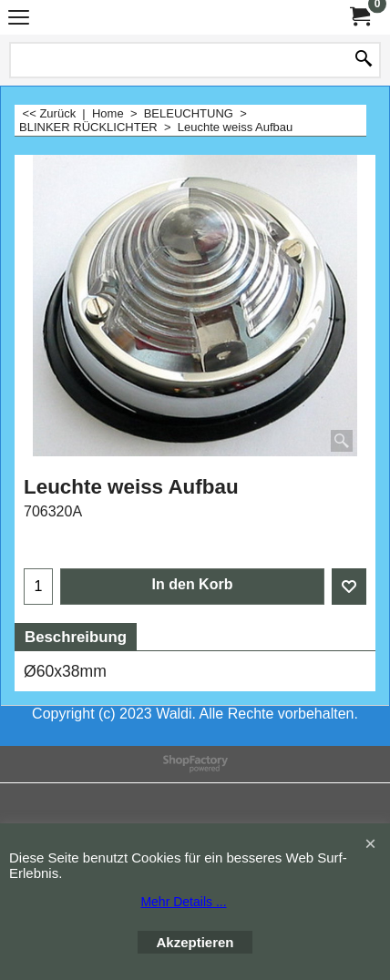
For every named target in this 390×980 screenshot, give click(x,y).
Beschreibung (76, 637)
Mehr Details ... (183, 902)
